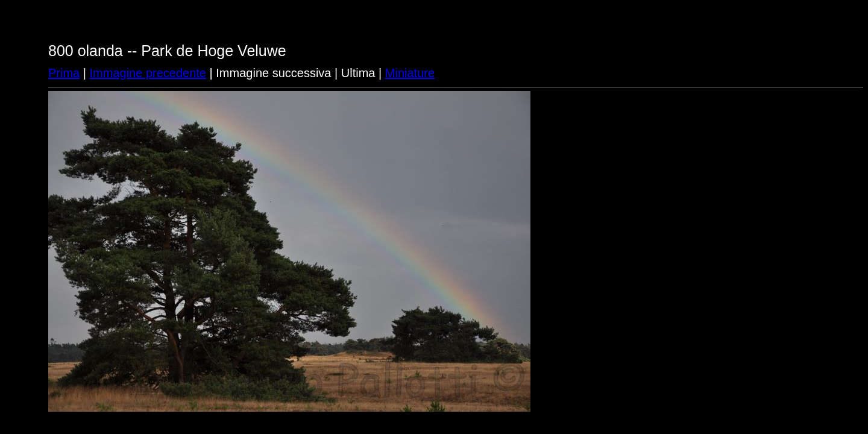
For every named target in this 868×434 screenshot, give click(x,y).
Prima (64, 73)
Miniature (410, 73)
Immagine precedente (148, 73)
